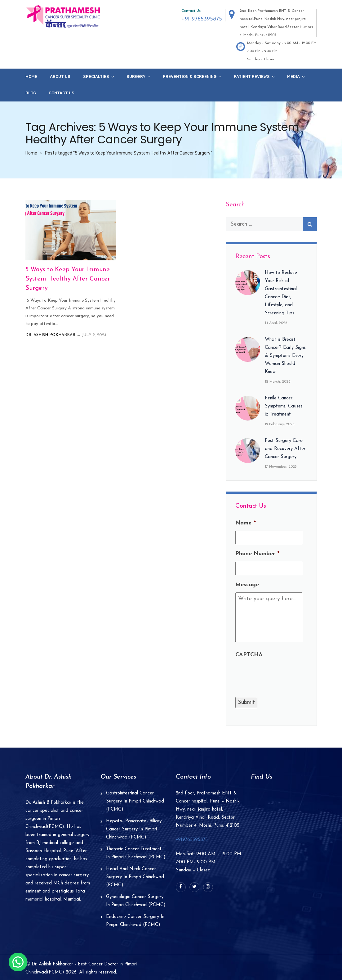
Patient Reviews (252, 76)
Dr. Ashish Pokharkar (50, 335)
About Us (60, 76)
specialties (96, 76)
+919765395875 (192, 840)
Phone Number (257, 554)
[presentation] (282, 675)
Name (246, 523)
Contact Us (62, 93)
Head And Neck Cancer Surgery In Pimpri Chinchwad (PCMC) (135, 877)
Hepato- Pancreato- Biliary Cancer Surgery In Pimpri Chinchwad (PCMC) (134, 829)
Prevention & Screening (190, 76)
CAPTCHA (249, 655)
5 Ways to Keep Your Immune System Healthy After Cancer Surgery (68, 279)
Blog (31, 93)
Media (293, 76)
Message (247, 585)
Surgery (136, 76)
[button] (18, 962)
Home (31, 76)
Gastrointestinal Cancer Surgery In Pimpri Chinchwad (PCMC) (135, 801)
